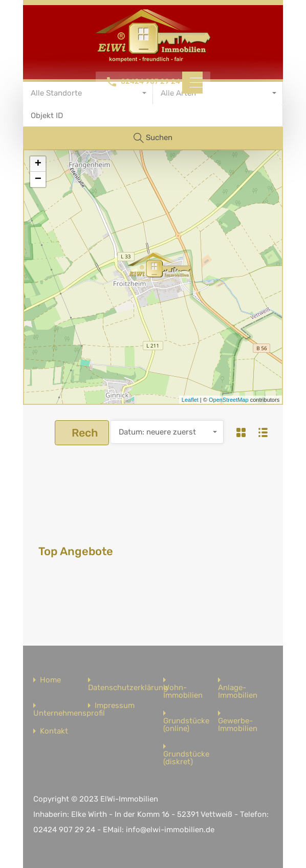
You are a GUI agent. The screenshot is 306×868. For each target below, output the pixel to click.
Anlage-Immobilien (238, 692)
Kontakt (54, 731)
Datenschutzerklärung (128, 688)
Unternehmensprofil (69, 713)
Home (50, 680)
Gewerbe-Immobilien (238, 725)
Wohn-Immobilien (183, 692)
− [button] (38, 179)
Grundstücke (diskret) (186, 758)
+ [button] (38, 164)
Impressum (115, 706)
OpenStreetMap (229, 400)
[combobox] (167, 432)
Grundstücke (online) (186, 725)
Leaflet (190, 400)
